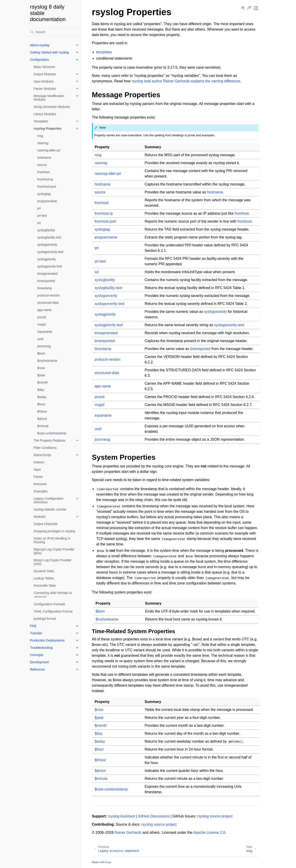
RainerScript (42, 455)
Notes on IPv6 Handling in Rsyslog (52, 540)
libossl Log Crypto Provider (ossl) (53, 562)
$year (41, 375)
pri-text (42, 216)
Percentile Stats (45, 586)
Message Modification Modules (49, 98)
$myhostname (47, 361)
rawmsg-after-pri (49, 150)
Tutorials (36, 633)
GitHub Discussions (154, 816)
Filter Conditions (45, 448)
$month (43, 382)
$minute (43, 426)
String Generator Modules (52, 107)
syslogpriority (47, 259)
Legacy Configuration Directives (49, 500)
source (42, 165)
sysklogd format (45, 619)
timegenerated (48, 274)
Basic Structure (45, 67)
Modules (40, 517)
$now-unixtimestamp (52, 433)
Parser (38, 477)
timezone (40, 484)
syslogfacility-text (49, 237)
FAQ (33, 626)
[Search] (54, 32)
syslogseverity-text (50, 252)
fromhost (43, 172)
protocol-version (49, 295)
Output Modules (45, 74)
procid (42, 317)
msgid (42, 324)
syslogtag (44, 194)
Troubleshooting (41, 648)
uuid (40, 339)
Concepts (37, 655)
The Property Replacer (50, 440)
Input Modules (44, 81)
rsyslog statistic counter (50, 509)
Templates (41, 121)
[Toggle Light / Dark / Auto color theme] (249, 8)
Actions (39, 462)
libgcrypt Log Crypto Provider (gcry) (54, 551)
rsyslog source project (215, 816)
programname (47, 201)
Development (40, 662)
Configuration (40, 60)
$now (41, 368)
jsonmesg (44, 346)
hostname (44, 158)
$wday (42, 397)
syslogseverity (47, 245)
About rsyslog (40, 45)
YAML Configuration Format (53, 611)
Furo (108, 862)
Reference (37, 669)
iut (39, 223)
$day (41, 390)
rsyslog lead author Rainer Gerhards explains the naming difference (186, 81)
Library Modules (45, 114)
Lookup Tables (44, 578)
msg (40, 136)
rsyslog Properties (48, 129)
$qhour (42, 419)
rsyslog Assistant (122, 816)
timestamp (45, 288)
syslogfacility (46, 230)
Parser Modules (45, 89)
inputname (45, 332)
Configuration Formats (49, 604)
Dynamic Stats (44, 571)
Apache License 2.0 (209, 833)
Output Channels (46, 524)
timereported (46, 281)
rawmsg (43, 143)
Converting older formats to (53, 595)
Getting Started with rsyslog (49, 52)
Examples (41, 491)
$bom (41, 353)
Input (37, 469)
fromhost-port (47, 187)
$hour (41, 404)
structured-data (48, 303)
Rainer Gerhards (128, 833)
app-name (45, 310)
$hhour (42, 411)
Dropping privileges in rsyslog (54, 531)
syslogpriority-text (50, 266)
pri (39, 208)
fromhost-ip (45, 179)
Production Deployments (47, 640)
